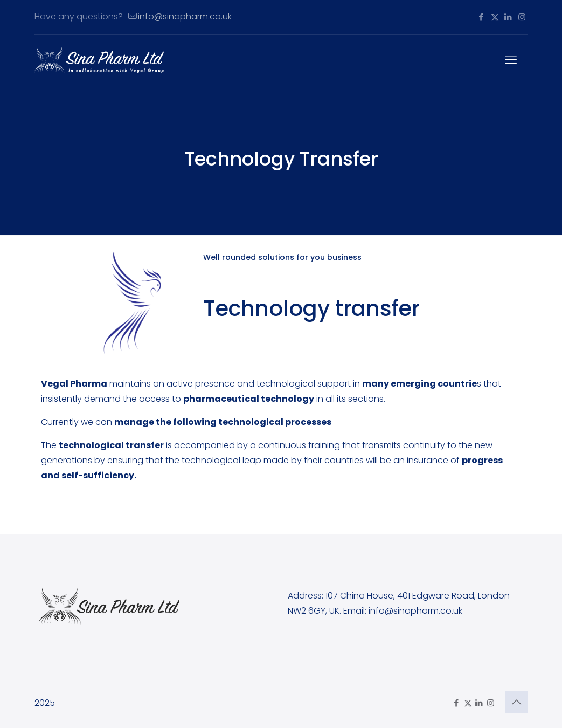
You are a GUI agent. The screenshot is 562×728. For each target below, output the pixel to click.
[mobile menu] (511, 60)
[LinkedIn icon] (508, 17)
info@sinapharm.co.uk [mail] (185, 16)
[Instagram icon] (522, 17)
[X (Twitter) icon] (495, 17)
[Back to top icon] (517, 702)
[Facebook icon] (481, 17)
